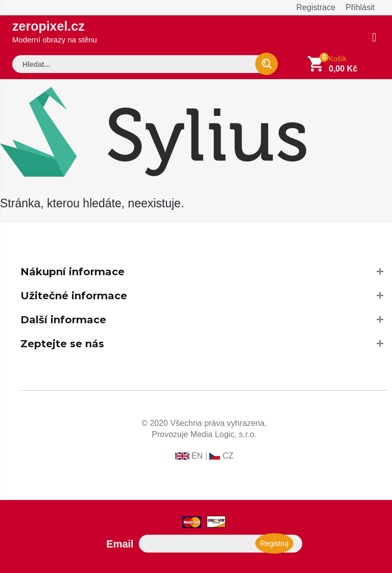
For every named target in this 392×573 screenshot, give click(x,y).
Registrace (316, 7)
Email (120, 544)
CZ (228, 456)
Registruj (274, 543)
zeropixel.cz (55, 31)
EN (197, 456)
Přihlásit (360, 7)
